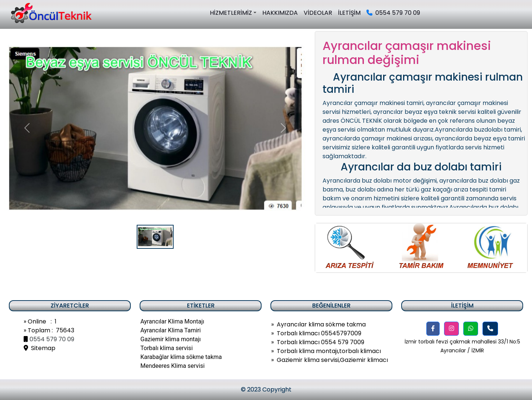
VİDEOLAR (318, 13)
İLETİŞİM (349, 13)
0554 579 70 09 (393, 13)
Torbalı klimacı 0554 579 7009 (320, 342)
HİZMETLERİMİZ (231, 13)
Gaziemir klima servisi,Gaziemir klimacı (332, 360)
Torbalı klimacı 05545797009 (319, 333)
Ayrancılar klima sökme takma (321, 324)
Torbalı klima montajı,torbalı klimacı (329, 351)
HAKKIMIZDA (280, 13)
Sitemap (40, 348)
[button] (433, 329)
